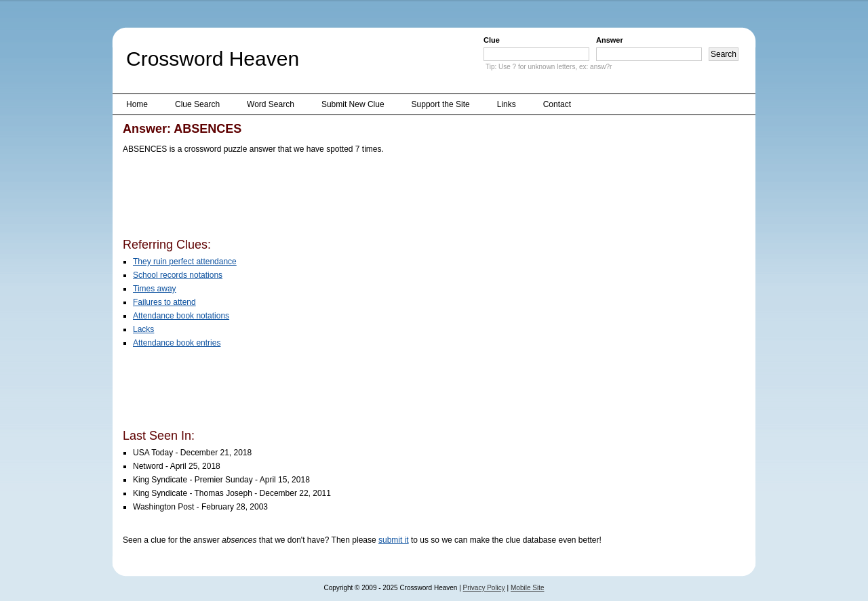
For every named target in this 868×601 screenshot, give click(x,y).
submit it (394, 540)
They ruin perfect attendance (185, 262)
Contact (557, 104)
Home (137, 104)
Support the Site (441, 104)
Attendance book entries (177, 343)
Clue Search (197, 104)
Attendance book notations (181, 316)
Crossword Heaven (213, 59)
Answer (610, 40)
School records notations (178, 275)
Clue (492, 40)
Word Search (271, 104)
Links (507, 104)
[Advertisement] (370, 199)
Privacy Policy (484, 588)
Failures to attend (164, 302)
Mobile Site (527, 588)
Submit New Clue (353, 104)
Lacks (143, 329)
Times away (155, 289)
